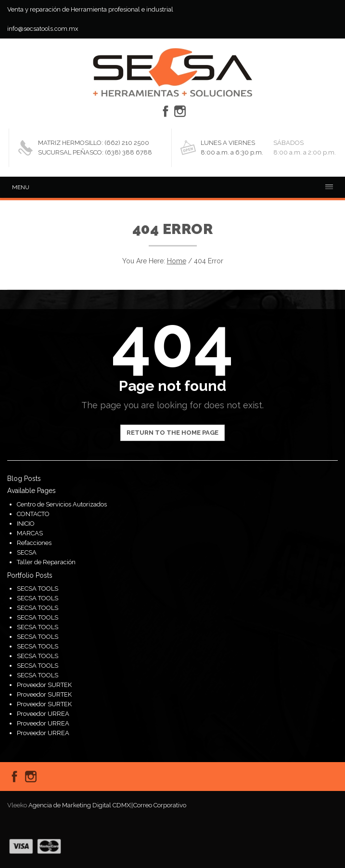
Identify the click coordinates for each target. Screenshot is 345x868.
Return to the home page (172, 433)
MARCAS (30, 533)
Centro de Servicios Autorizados (62, 504)
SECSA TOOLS (38, 589)
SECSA (27, 552)
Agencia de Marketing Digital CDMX (79, 805)
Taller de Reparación (46, 562)
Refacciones (34, 543)
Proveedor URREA (43, 714)
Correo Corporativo (160, 805)
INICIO (26, 524)
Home (177, 261)
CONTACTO (33, 514)
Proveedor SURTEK (44, 685)
